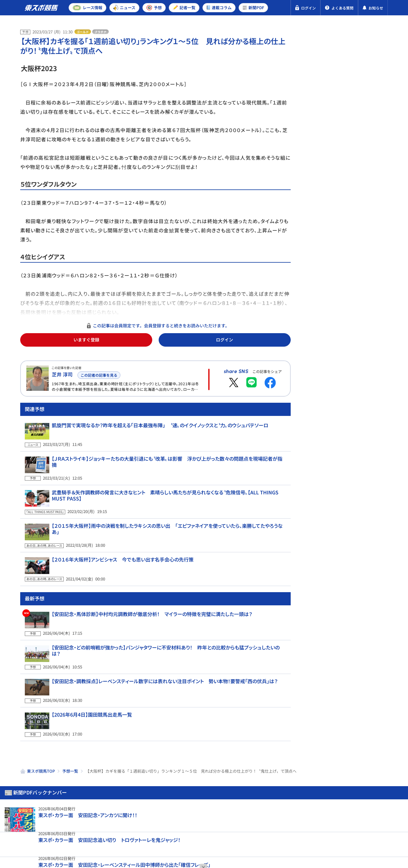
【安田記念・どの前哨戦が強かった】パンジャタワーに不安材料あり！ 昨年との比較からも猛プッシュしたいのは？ (165, 630)
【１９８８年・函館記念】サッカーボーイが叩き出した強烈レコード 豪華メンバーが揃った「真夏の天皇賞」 (360, 418)
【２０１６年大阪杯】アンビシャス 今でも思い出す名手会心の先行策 (118, 557)
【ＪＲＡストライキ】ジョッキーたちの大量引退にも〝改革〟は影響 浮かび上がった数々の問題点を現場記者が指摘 (165, 475)
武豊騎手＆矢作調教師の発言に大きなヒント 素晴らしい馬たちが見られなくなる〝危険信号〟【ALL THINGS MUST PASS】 (168, 505)
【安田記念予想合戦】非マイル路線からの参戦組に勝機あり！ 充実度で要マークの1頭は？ (361, 212)
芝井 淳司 (62, 374)
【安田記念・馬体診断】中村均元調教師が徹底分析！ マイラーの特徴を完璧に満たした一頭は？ (147, 604)
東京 (334, 151)
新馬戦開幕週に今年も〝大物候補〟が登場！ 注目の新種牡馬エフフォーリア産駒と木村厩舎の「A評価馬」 (360, 317)
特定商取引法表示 (98, 834)
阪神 (355, 151)
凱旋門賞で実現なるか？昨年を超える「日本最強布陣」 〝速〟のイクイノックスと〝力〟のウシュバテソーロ (155, 449)
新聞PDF (324, 57)
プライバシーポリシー (45, 834)
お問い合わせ (169, 834)
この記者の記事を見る (98, 374)
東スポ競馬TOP (41, 732)
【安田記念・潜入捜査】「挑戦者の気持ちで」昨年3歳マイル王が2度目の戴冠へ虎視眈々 (361, 367)
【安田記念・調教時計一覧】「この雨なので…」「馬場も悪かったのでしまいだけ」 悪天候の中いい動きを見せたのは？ (360, 263)
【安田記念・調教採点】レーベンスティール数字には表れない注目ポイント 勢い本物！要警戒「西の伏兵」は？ (160, 657)
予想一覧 (70, 732)
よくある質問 (208, 834)
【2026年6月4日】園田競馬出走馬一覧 (87, 683)
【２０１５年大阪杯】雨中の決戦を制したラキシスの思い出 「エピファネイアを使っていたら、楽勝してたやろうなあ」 (166, 531)
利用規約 (136, 834)
